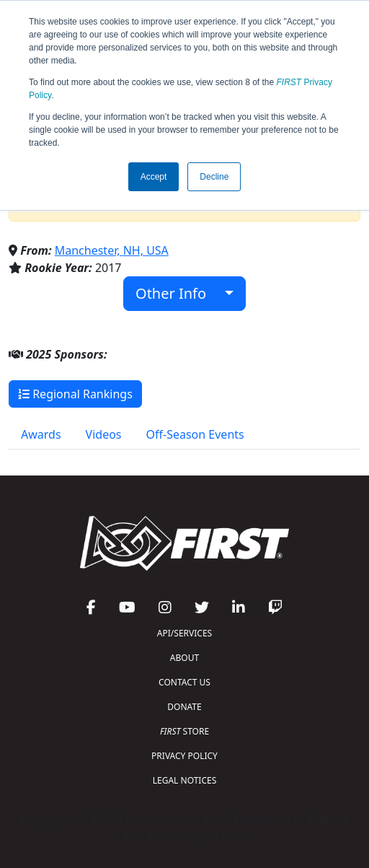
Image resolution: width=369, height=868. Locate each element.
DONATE (184, 707)
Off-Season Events (195, 434)
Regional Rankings (75, 394)
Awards (41, 434)
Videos (104, 434)
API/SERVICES (184, 633)
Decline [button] (214, 177)
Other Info (178, 293)
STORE (184, 731)
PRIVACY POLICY (184, 756)
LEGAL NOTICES (185, 780)
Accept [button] (154, 177)
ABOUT (184, 658)
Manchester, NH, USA (112, 250)
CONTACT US (184, 682)
